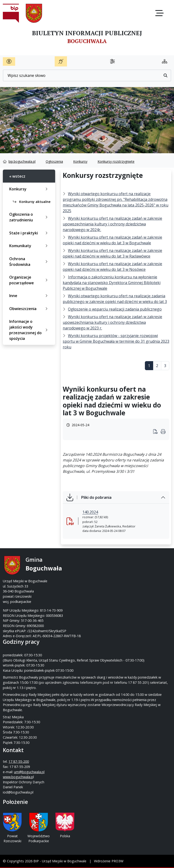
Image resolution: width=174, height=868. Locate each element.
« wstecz (17, 176)
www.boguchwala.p (18, 777)
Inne (29, 296)
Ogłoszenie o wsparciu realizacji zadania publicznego (115, 309)
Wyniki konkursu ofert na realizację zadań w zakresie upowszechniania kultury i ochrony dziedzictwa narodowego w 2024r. (112, 224)
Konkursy (80, 161)
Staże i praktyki (29, 233)
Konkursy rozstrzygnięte (116, 161)
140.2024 (90, 512)
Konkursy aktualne (32, 202)
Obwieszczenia (29, 309)
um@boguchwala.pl (29, 772)
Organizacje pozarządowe (29, 280)
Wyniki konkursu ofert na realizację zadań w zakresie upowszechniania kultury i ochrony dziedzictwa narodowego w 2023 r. (112, 322)
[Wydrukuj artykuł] (157, 432)
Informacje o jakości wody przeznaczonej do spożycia (29, 330)
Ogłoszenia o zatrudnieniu (29, 217)
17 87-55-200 (19, 761)
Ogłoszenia (54, 161)
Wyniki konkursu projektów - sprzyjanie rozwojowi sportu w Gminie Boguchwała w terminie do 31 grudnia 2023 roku (116, 341)
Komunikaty (29, 246)
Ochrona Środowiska (29, 262)
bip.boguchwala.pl (22, 161)
